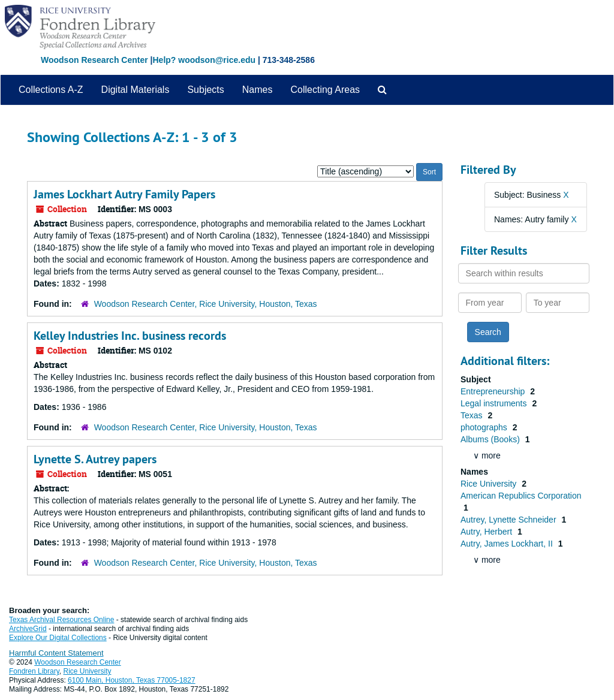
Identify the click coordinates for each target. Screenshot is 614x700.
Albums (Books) (491, 439)
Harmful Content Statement (56, 653)
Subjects (205, 90)
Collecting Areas (325, 90)
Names (258, 90)
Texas (472, 415)
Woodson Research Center (94, 60)
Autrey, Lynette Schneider (509, 520)
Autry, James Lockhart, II (508, 544)
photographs (485, 427)
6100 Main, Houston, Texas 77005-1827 (132, 680)
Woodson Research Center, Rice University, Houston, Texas (206, 304)
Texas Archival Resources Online (61, 620)
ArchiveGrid (28, 629)
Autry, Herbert (487, 532)
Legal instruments (495, 403)
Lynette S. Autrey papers (95, 459)
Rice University (490, 484)
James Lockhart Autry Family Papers (124, 194)
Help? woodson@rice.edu (204, 60)
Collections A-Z (51, 90)
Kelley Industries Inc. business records (130, 336)
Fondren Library (34, 671)
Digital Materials (136, 90)
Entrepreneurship (494, 391)
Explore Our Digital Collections (58, 638)
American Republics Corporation (521, 496)
